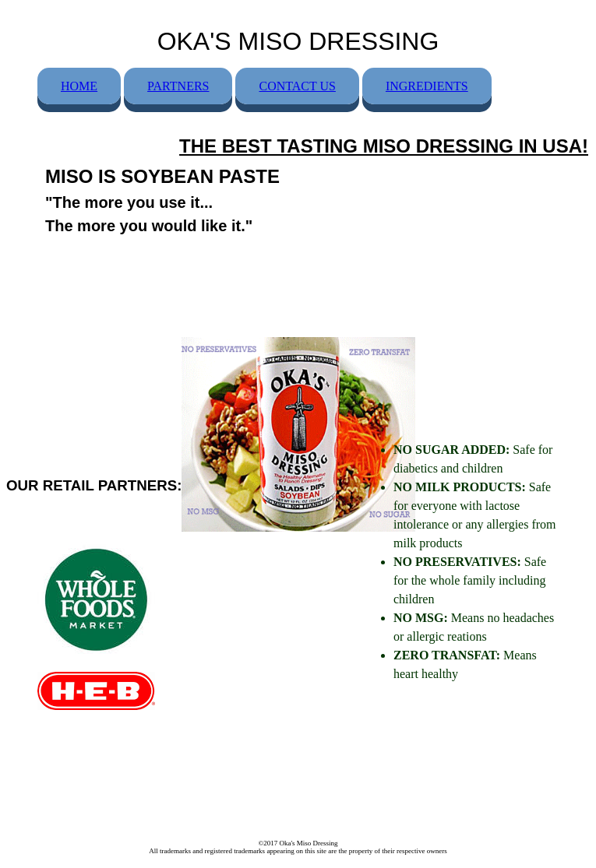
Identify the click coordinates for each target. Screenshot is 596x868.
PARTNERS (178, 86)
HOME (79, 86)
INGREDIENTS (427, 86)
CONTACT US (297, 86)
